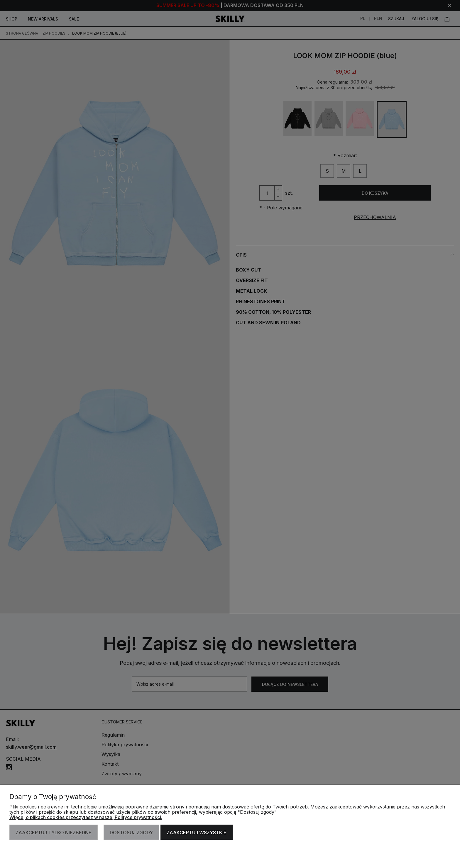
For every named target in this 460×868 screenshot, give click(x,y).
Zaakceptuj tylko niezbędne (54, 833)
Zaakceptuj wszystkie (197, 833)
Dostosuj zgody (131, 833)
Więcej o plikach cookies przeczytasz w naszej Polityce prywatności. (86, 817)
